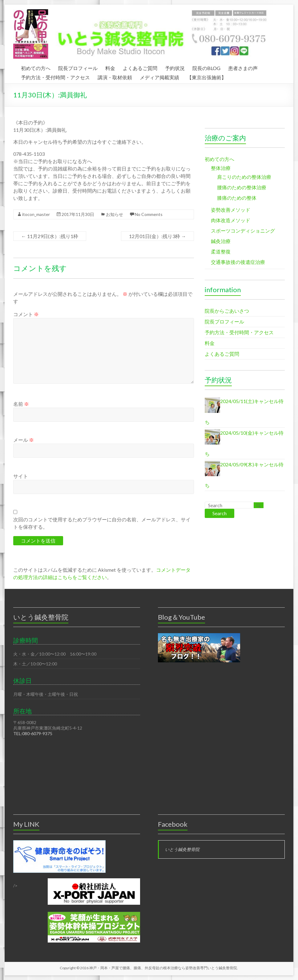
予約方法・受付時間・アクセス (55, 76)
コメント (26, 314)
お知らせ (115, 214)
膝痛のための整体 (237, 198)
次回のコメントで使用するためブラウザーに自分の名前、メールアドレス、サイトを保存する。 (102, 523)
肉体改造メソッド (231, 220)
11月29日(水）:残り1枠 (50, 236)
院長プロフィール (78, 67)
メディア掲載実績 (159, 76)
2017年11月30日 (78, 214)
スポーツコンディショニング (243, 231)
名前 (21, 404)
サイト (21, 476)
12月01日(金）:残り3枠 (157, 236)
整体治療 (221, 168)
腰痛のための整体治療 (242, 187)
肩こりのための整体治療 (244, 177)
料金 (110, 67)
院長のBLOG (206, 67)
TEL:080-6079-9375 (33, 733)
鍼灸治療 (221, 241)
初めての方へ (36, 67)
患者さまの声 (243, 67)
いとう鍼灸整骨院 (182, 849)
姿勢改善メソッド (231, 210)
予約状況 (175, 67)
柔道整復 (221, 251)
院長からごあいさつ (227, 311)
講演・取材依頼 (115, 76)
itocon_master (36, 214)
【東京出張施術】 (207, 76)
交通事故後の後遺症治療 (238, 262)
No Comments (149, 214)
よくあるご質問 (140, 67)
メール (24, 440)
